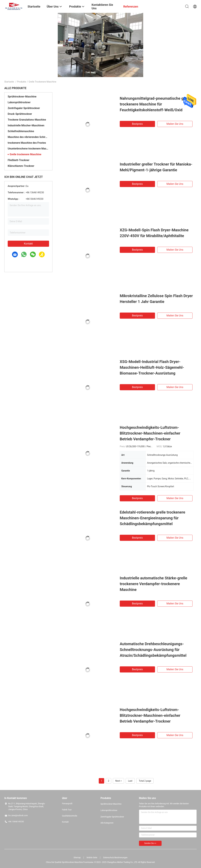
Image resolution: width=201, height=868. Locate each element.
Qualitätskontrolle (70, 816)
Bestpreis (137, 124)
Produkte (22, 82)
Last (130, 781)
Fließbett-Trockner (19, 160)
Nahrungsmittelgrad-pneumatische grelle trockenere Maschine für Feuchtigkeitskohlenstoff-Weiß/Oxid (155, 104)
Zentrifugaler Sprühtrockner (24, 108)
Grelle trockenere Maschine (25, 154)
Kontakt (28, 244)
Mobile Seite (92, 858)
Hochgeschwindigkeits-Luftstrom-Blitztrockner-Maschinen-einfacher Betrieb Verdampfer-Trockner (150, 433)
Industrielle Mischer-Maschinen (26, 125)
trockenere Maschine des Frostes (27, 143)
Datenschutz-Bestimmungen (115, 858)
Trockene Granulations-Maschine (27, 120)
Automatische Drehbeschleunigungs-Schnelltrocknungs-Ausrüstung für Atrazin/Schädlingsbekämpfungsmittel (153, 650)
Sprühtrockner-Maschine (22, 97)
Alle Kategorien (107, 823)
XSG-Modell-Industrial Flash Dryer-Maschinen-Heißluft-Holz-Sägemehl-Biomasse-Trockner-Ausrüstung (152, 367)
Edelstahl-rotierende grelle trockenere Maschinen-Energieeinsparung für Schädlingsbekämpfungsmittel (152, 518)
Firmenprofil (67, 804)
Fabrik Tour (67, 810)
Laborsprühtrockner (19, 102)
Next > (118, 781)
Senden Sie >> (150, 843)
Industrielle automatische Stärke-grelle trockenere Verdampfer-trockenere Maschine (153, 584)
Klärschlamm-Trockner (21, 166)
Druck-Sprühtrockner (20, 114)
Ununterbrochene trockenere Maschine (28, 149)
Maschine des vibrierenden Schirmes (28, 137)
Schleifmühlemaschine (21, 131)
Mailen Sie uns (175, 124)
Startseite (9, 82)
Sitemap (77, 858)
